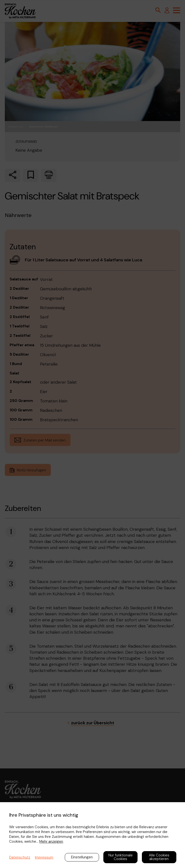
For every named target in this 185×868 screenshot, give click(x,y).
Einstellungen (82, 857)
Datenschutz (20, 857)
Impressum (44, 857)
